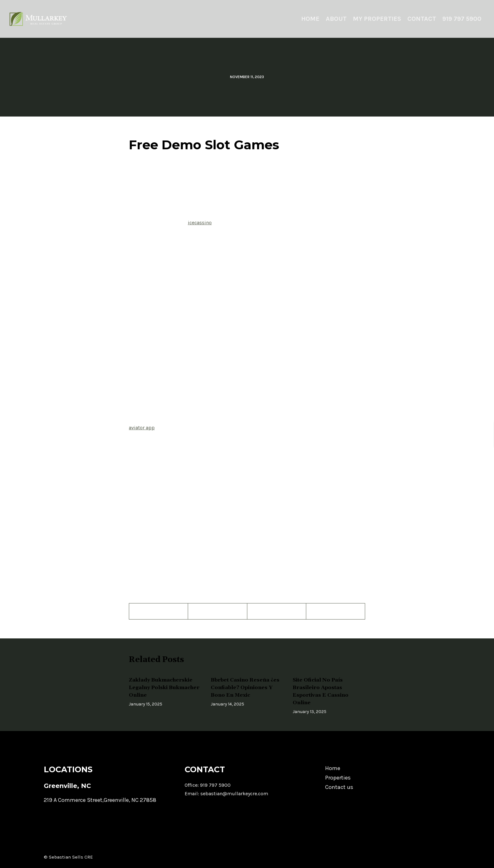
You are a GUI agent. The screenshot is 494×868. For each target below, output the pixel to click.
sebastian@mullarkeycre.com (234, 794)
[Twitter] (218, 611)
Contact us (339, 787)
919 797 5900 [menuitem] (462, 19)
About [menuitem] (336, 19)
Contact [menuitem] (422, 19)
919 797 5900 (215, 785)
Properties (338, 778)
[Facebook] (159, 611)
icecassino (200, 223)
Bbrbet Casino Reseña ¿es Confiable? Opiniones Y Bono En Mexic (245, 688)
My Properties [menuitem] (377, 19)
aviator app (142, 428)
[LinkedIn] (336, 611)
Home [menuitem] (310, 19)
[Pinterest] (277, 611)
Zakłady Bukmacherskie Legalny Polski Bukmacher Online (164, 688)
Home (333, 768)
